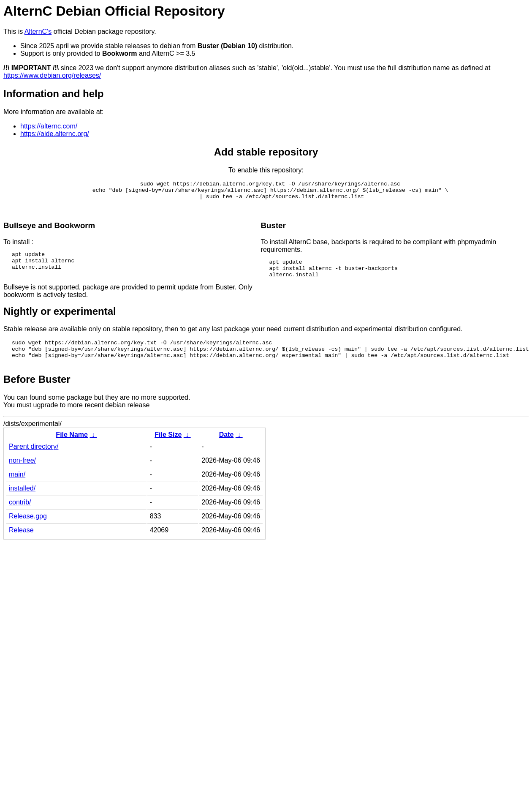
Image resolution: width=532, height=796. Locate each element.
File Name (72, 450)
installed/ (22, 503)
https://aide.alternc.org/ (55, 134)
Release (21, 545)
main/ (17, 489)
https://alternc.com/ (49, 126)
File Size (168, 450)
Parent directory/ (34, 462)
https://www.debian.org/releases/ (52, 75)
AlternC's (38, 31)
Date (227, 450)
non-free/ (22, 476)
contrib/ (20, 517)
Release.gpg (28, 531)
